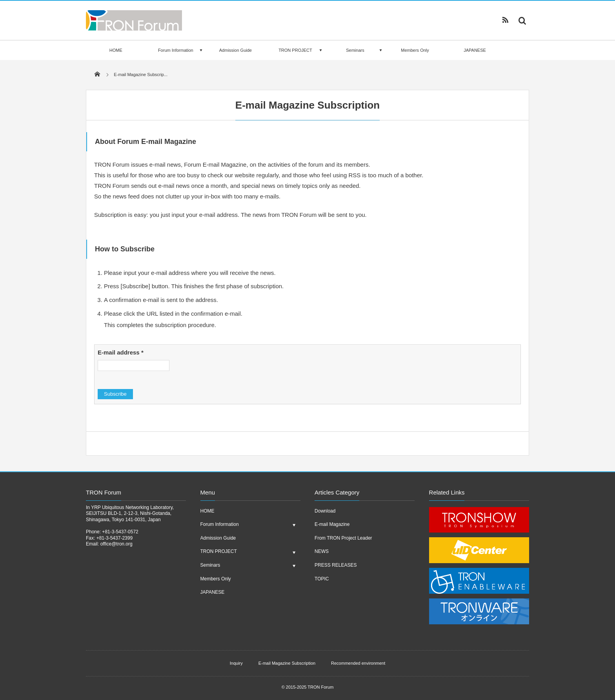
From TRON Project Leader (343, 538)
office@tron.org (116, 544)
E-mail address (121, 352)
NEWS (322, 551)
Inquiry (236, 663)
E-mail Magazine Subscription (287, 663)
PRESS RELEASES (336, 565)
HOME (116, 50)
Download (325, 511)
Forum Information (176, 50)
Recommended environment (358, 663)
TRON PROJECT (295, 50)
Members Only (415, 50)
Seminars (355, 50)
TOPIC (322, 579)
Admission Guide (236, 50)
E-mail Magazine (332, 524)
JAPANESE (475, 50)
